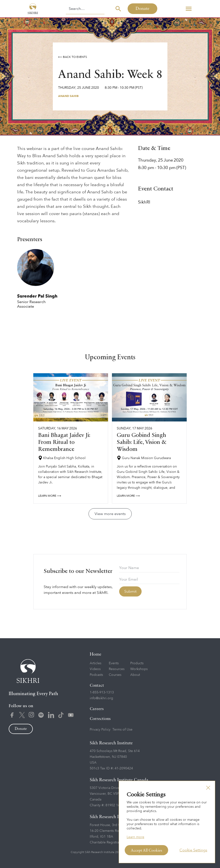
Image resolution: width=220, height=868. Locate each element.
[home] (33, 9)
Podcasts (96, 675)
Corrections (100, 719)
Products (137, 663)
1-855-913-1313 (102, 692)
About (135, 675)
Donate (142, 9)
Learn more (135, 837)
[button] (189, 9)
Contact (97, 686)
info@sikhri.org (101, 698)
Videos (95, 669)
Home (96, 654)
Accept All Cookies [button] (146, 851)
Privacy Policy (100, 729)
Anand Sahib (68, 96)
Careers (97, 709)
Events (114, 663)
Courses (115, 675)
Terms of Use (122, 729)
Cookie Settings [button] (193, 850)
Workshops (139, 669)
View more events (110, 514)
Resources (117, 669)
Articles (96, 663)
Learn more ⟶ (50, 496)
